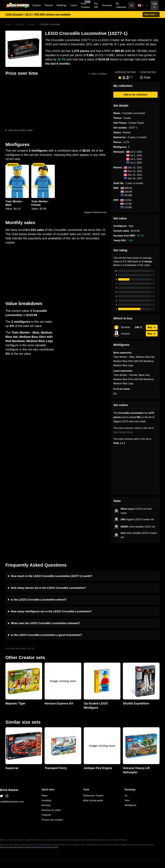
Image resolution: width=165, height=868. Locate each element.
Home (8, 24)
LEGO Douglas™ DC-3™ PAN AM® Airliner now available (38, 14)
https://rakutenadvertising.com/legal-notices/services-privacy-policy (29, 835)
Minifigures (130, 793)
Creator (32, 24)
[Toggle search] (132, 5)
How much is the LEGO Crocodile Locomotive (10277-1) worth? (52, 564)
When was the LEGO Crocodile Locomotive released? (45, 611)
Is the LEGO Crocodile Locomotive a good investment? (46, 623)
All (126, 784)
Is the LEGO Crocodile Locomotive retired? (39, 588)
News (45, 784)
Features (46, 803)
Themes (49, 5)
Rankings (62, 5)
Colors (74, 5)
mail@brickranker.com (12, 790)
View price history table (20, 130)
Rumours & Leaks (51, 798)
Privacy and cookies (52, 808)
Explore (37, 5)
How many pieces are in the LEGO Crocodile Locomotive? (48, 576)
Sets (127, 788)
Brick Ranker (9, 778)
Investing (46, 788)
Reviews (46, 793)
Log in (155, 5)
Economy (107, 5)
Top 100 (96, 5)
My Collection (121, 5)
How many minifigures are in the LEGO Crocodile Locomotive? (51, 600)
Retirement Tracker (93, 784)
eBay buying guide (93, 788)
